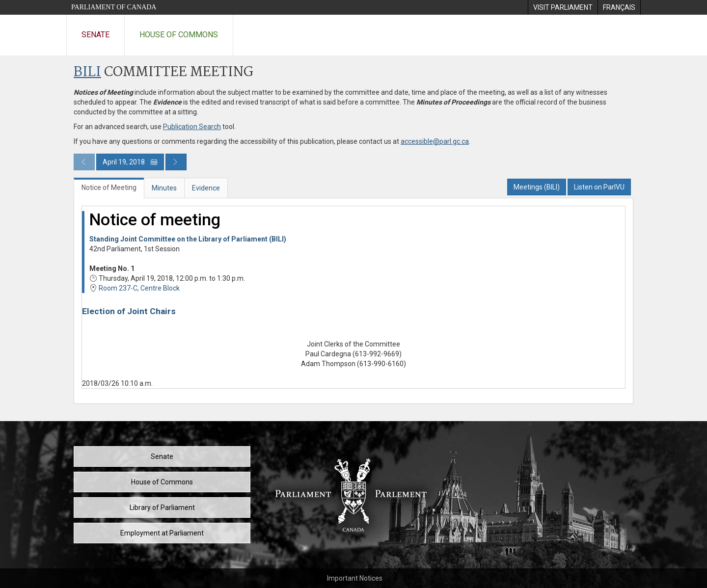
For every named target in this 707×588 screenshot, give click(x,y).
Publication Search (192, 127)
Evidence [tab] (206, 188)
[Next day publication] (176, 162)
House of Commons (179, 35)
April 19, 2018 (130, 162)
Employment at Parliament (162, 533)
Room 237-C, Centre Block (139, 288)
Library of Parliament (162, 508)
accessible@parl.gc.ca (435, 141)
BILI (87, 72)
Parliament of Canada (114, 7)
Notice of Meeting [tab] (109, 187)
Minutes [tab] (164, 188)
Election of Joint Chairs (129, 311)
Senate (95, 35)
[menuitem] (563, 7)
